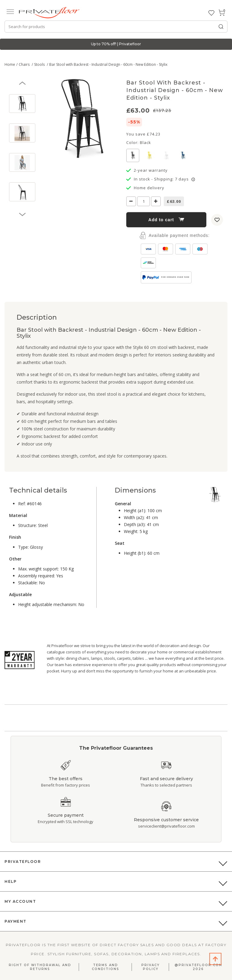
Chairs (25, 64)
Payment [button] (16, 921)
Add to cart (166, 220)
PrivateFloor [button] (23, 862)
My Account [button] (20, 901)
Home (10, 64)
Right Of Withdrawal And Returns (40, 967)
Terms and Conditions (106, 967)
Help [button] (11, 881)
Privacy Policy (151, 967)
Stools (40, 64)
